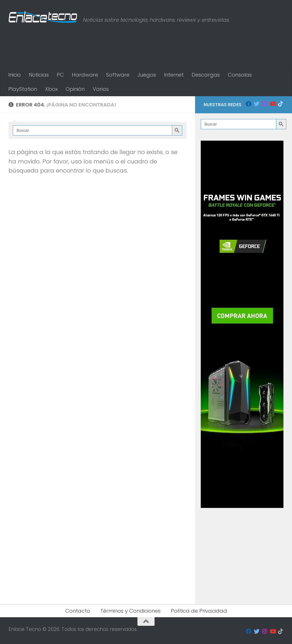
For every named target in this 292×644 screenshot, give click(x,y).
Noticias (39, 75)
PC (60, 75)
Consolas (240, 75)
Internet (174, 75)
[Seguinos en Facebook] (249, 104)
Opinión (75, 89)
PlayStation (23, 89)
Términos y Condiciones (130, 611)
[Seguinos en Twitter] (257, 104)
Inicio (15, 75)
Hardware (85, 75)
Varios (101, 89)
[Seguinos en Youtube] (273, 104)
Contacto (78, 611)
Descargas (206, 75)
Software (118, 75)
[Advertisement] (180, 44)
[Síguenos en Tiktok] (281, 104)
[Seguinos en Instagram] (265, 104)
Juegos (147, 75)
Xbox (51, 89)
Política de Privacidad (199, 611)
